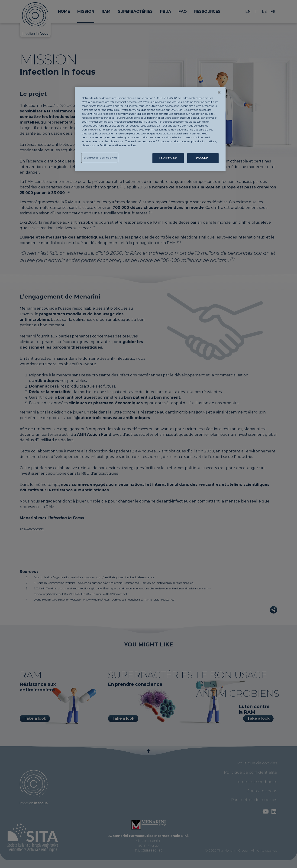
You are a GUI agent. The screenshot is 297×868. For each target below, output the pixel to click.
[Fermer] (219, 92)
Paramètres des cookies (100, 158)
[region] (150, 129)
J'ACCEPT (203, 158)
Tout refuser (168, 158)
